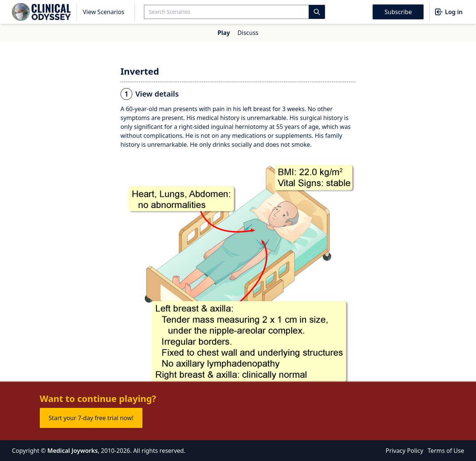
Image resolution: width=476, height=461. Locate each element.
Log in (448, 12)
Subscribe (398, 12)
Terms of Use (446, 451)
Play (224, 33)
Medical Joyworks (73, 451)
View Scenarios (104, 12)
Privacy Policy (404, 451)
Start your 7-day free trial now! (91, 418)
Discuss (248, 33)
